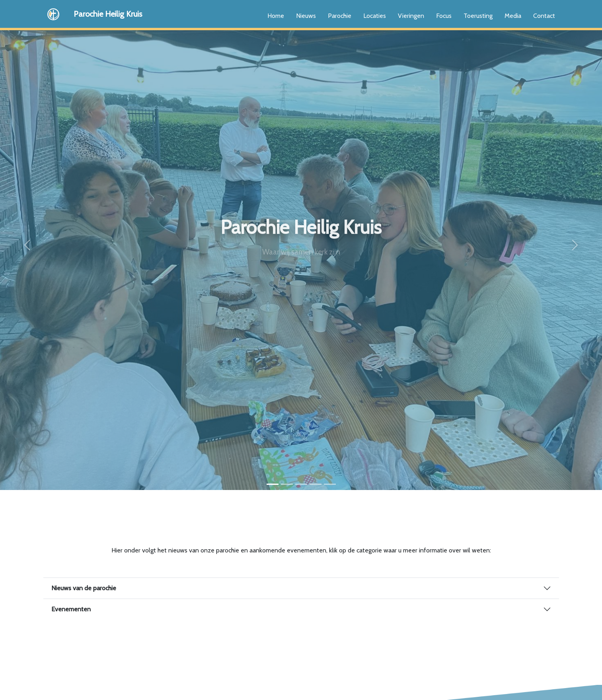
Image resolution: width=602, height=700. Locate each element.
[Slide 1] (273, 484)
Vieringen (411, 16)
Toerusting (478, 16)
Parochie (340, 16)
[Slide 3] (301, 484)
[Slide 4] (316, 484)
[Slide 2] (287, 484)
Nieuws (306, 16)
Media (513, 16)
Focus (444, 16)
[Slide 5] (330, 484)
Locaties (375, 16)
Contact (544, 16)
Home (276, 16)
